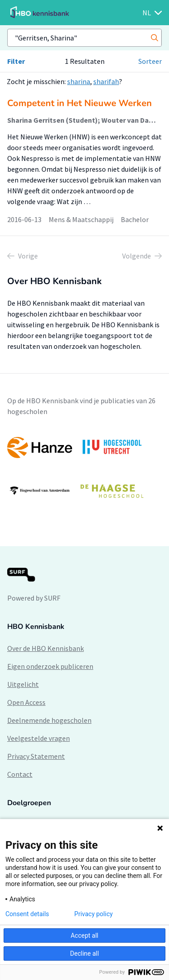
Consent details (27, 914)
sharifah (106, 81)
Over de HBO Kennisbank (46, 648)
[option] (84, 469)
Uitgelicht (23, 684)
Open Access (26, 702)
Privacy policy (94, 914)
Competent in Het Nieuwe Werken (80, 103)
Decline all (85, 953)
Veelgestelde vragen (39, 738)
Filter (16, 61)
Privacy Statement (36, 756)
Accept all (85, 935)
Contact (20, 774)
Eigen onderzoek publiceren (50, 666)
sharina (79, 81)
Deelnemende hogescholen (49, 720)
